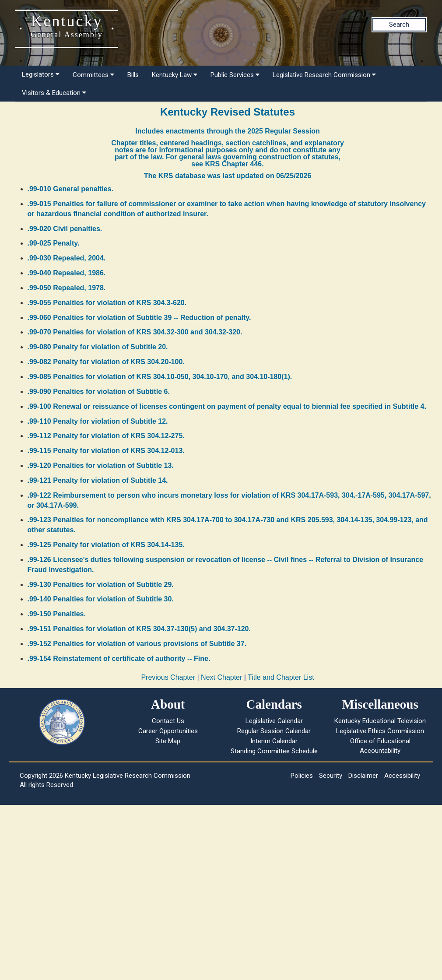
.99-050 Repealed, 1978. (67, 288)
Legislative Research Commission (324, 75)
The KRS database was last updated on (228, 176)
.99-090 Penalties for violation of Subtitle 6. (99, 392)
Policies (302, 776)
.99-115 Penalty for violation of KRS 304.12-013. (106, 451)
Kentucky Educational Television (380, 721)
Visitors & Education (54, 93)
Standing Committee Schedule (274, 751)
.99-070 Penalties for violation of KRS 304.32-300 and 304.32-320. (135, 332)
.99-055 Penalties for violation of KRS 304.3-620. (107, 303)
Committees (93, 75)
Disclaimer (363, 776)
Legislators (41, 74)
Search (399, 25)
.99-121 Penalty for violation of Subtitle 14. (98, 480)
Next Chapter (221, 677)
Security (331, 776)
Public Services (235, 75)
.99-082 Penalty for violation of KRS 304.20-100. (106, 362)
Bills (133, 75)
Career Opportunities (168, 731)
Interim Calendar (274, 741)
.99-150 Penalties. (57, 614)
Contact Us (168, 721)
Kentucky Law (175, 75)
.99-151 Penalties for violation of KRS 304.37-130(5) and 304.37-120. (139, 629)
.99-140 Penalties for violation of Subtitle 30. (101, 599)
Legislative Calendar (274, 721)
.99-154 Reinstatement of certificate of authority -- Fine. (119, 659)
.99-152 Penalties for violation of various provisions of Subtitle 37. (137, 644)
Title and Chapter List (281, 677)
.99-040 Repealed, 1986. (67, 273)
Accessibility (402, 776)
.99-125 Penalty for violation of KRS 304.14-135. (106, 545)
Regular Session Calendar (274, 731)
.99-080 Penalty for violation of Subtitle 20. (98, 347)
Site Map (168, 741)
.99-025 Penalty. (54, 243)
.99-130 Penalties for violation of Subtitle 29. (101, 585)
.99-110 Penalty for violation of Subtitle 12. (98, 421)
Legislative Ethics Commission (380, 731)
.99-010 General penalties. (71, 189)
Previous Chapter (168, 677)
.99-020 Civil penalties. (65, 229)
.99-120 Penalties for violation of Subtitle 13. (101, 465)
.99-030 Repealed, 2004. (67, 258)
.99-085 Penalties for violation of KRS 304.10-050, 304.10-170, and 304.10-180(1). (160, 377)
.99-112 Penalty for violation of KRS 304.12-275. (106, 436)
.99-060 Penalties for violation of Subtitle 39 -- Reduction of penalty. (139, 318)
